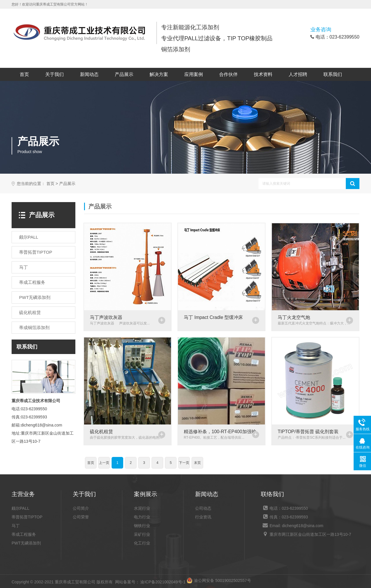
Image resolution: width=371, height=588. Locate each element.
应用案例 (194, 74)
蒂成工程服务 (24, 534)
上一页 (104, 463)
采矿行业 (142, 534)
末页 (197, 463)
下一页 (184, 463)
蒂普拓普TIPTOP (27, 517)
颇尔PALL (20, 508)
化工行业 (142, 543)
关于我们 (54, 74)
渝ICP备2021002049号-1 (163, 582)
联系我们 (333, 74)
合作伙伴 (228, 74)
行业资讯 (203, 517)
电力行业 (142, 517)
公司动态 (203, 508)
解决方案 (159, 74)
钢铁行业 (142, 526)
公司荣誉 (81, 517)
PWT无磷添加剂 (26, 543)
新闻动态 (89, 74)
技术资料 (263, 74)
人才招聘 (298, 74)
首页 (24, 74)
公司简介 (81, 508)
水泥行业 (142, 508)
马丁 (16, 526)
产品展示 (124, 74)
